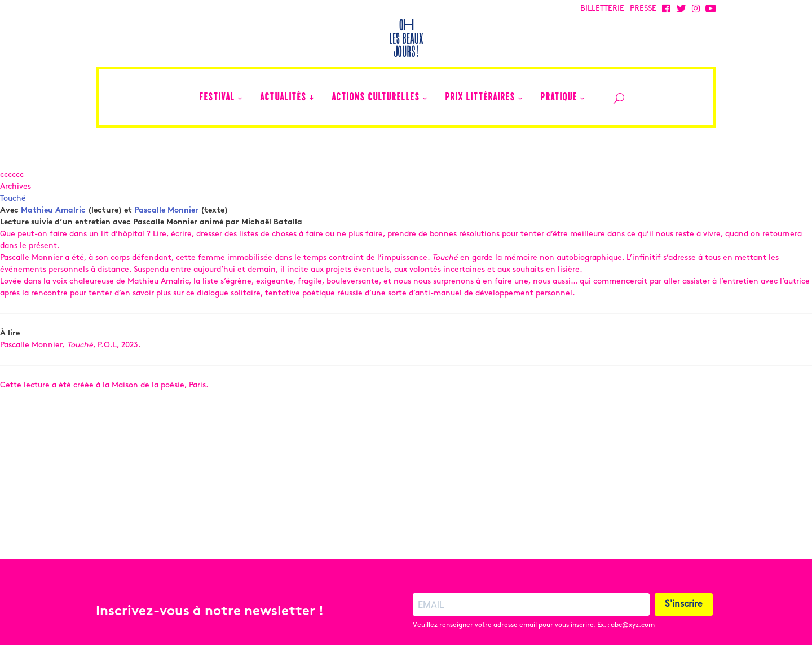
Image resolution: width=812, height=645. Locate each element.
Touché (13, 199)
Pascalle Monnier (166, 211)
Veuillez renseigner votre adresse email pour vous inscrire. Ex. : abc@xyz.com (534, 604)
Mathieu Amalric (53, 211)
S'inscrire (684, 584)
